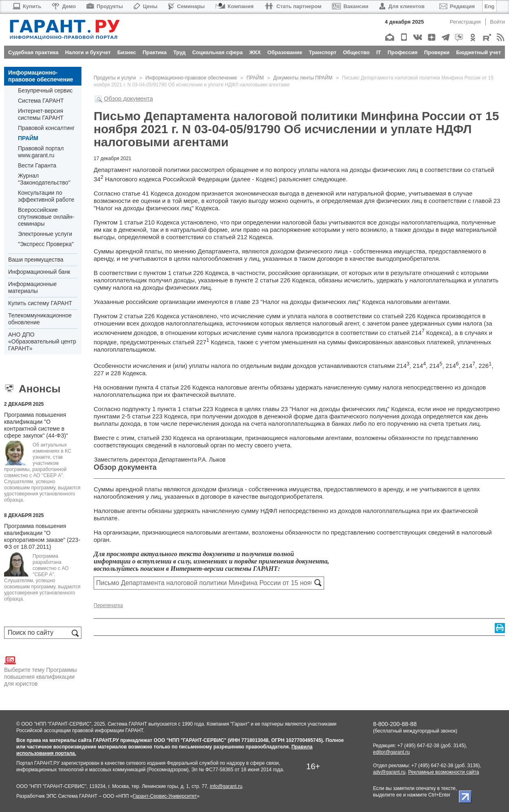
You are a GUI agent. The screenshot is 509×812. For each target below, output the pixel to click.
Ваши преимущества (36, 260)
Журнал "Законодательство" (44, 179)
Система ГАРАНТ (41, 101)
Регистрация (465, 22)
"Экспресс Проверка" (46, 244)
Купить (27, 6)
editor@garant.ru (391, 752)
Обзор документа (128, 98)
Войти (498, 22)
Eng (490, 6)
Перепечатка (108, 605)
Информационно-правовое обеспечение (41, 76)
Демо (64, 6)
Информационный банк (39, 272)
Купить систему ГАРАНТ (40, 303)
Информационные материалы (32, 287)
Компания (235, 6)
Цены (146, 6)
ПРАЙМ (28, 138)
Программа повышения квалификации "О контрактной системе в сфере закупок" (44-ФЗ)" (36, 425)
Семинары (186, 6)
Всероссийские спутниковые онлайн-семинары (46, 217)
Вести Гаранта (37, 165)
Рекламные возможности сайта (443, 772)
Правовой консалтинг (46, 128)
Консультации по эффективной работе (46, 196)
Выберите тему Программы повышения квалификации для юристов (41, 671)
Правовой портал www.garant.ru (41, 152)
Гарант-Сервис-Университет (165, 796)
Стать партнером (293, 6)
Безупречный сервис (45, 90)
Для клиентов (402, 6)
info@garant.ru (226, 786)
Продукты (105, 6)
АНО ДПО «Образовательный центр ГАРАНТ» (42, 341)
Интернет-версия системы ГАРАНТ (41, 114)
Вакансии (350, 6)
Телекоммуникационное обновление (40, 319)
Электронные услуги (45, 234)
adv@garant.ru (389, 772)
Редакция (457, 6)
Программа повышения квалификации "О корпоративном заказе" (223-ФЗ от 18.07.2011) (42, 536)
